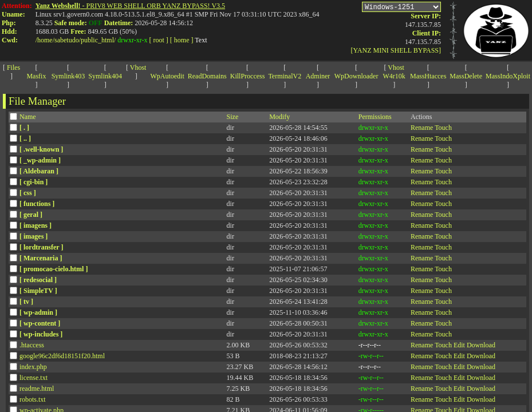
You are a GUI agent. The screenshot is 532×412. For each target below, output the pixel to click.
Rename (422, 128)
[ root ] (159, 40)
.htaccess (32, 345)
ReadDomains (207, 76)
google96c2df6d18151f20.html (62, 356)
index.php (33, 367)
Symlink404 (105, 76)
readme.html (37, 389)
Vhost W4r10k (394, 72)
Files (13, 68)
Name (28, 117)
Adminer (318, 76)
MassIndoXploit (508, 76)
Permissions (375, 117)
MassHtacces (428, 76)
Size (233, 117)
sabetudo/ (68, 40)
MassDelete (466, 76)
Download (481, 345)
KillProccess (248, 76)
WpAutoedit (167, 76)
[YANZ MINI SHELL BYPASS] (396, 52)
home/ (46, 40)
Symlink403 (68, 76)
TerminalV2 (285, 76)
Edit (459, 345)
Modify (279, 117)
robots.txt (33, 399)
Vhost (138, 68)
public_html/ (98, 40)
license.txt (34, 378)
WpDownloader (356, 76)
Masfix (36, 76)
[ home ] (182, 40)
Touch (443, 128)
